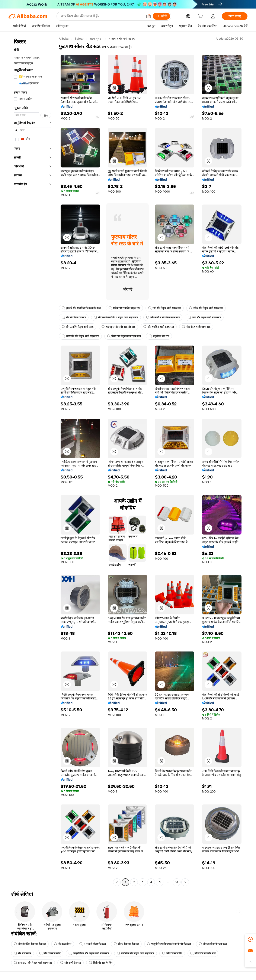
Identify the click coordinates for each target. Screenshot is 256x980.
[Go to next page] (185, 882)
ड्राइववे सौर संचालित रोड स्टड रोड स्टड (81, 308)
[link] (250, 940)
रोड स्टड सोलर (63, 944)
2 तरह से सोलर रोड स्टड (92, 944)
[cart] (201, 17)
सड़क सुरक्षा (96, 39)
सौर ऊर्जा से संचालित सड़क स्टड (163, 317)
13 (177, 882)
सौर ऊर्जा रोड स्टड (71, 963)
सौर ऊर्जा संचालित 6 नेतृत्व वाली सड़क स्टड (116, 317)
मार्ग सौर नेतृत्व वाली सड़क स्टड (165, 308)
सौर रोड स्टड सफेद (50, 953)
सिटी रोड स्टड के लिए (101, 963)
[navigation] (32, 461)
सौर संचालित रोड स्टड (74, 317)
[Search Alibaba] (102, 16)
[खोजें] (161, 16)
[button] (148, 16)
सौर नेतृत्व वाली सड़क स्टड (196, 327)
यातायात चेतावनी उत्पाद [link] (122, 39)
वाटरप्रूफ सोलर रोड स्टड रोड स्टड (118, 327)
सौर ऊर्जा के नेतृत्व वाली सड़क (78, 327)
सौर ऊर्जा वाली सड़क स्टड (213, 944)
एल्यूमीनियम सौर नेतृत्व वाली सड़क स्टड (89, 953)
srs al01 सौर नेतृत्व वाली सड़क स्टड (33, 963)
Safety (79, 39)
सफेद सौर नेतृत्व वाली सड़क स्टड (206, 308)
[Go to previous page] (117, 882)
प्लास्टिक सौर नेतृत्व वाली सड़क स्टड (135, 953)
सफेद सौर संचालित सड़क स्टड (124, 308)
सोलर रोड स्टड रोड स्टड (126, 944)
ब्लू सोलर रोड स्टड (159, 336)
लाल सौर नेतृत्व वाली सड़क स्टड (204, 317)
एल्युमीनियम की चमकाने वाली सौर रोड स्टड (169, 944)
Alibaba (64, 39)
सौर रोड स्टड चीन (172, 953)
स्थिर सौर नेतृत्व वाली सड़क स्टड (124, 336)
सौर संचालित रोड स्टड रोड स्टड (30, 944)
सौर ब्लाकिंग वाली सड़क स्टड (159, 327)
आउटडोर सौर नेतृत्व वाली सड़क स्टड (80, 336)
